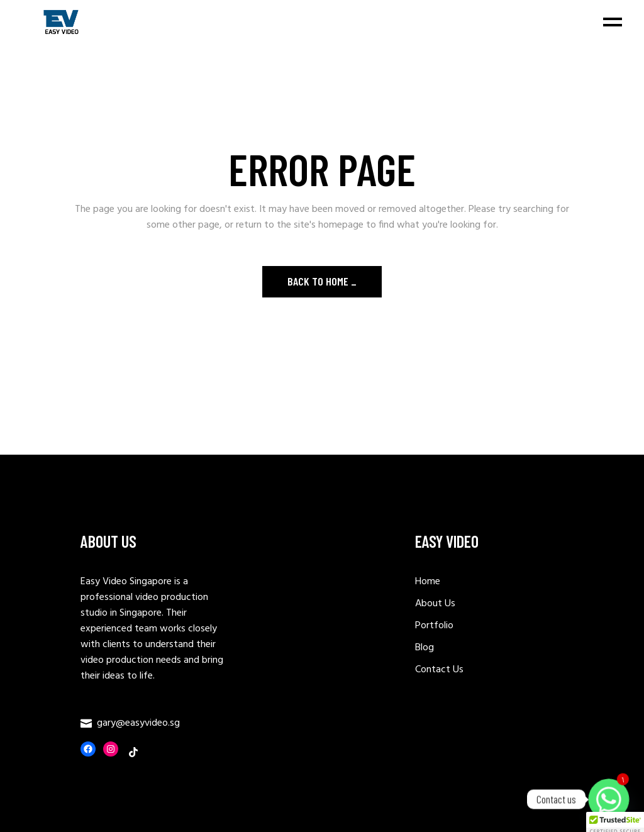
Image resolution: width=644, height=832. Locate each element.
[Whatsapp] (609, 799)
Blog (425, 648)
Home (428, 582)
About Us (435, 604)
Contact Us (439, 670)
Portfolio (434, 626)
